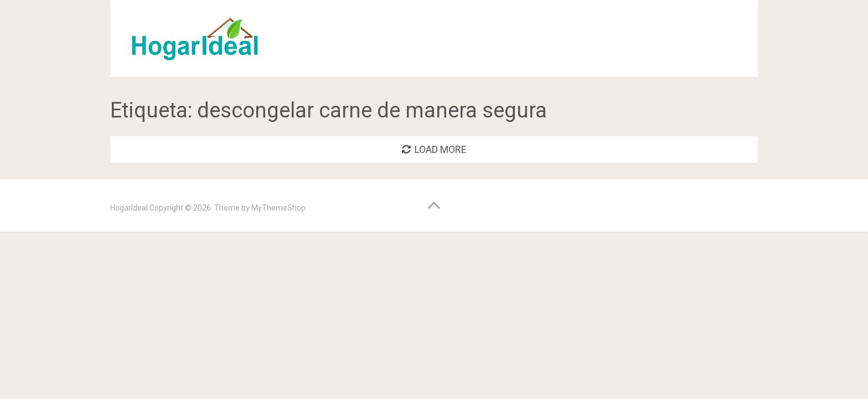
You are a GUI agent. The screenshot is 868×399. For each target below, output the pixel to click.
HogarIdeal (129, 208)
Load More (434, 149)
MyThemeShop (278, 208)
